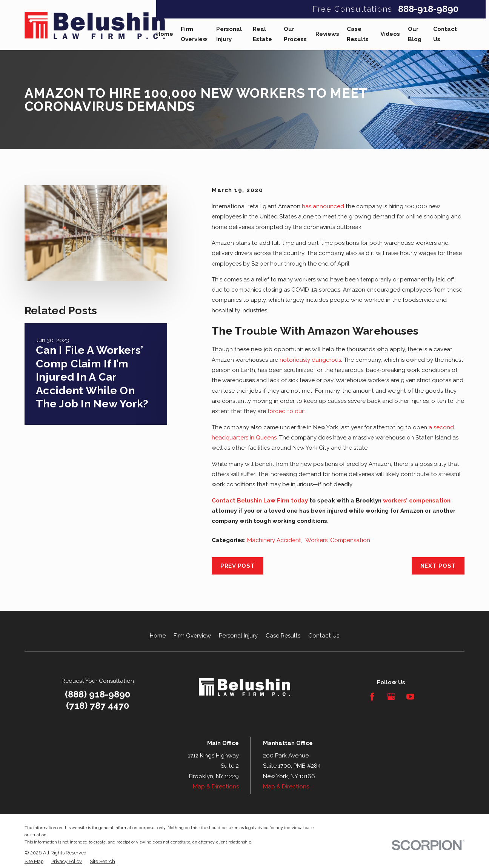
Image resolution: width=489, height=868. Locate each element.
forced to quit (286, 411)
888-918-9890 (428, 9)
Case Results (283, 636)
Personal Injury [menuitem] (229, 34)
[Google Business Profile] (391, 697)
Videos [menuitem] (390, 34)
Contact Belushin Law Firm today (260, 501)
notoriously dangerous (310, 360)
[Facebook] (372, 697)
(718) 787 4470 (98, 706)
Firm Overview (192, 636)
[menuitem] (34, 862)
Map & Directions (216, 787)
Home (158, 636)
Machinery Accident (274, 540)
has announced (323, 206)
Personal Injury (238, 636)
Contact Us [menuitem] (445, 34)
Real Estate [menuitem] (262, 34)
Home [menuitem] (165, 34)
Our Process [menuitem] (295, 34)
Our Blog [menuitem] (415, 34)
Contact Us (324, 636)
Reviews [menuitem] (327, 34)
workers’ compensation (417, 501)
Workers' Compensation (338, 540)
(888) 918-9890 (98, 694)
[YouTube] (410, 697)
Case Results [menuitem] (358, 34)
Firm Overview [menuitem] (194, 34)
